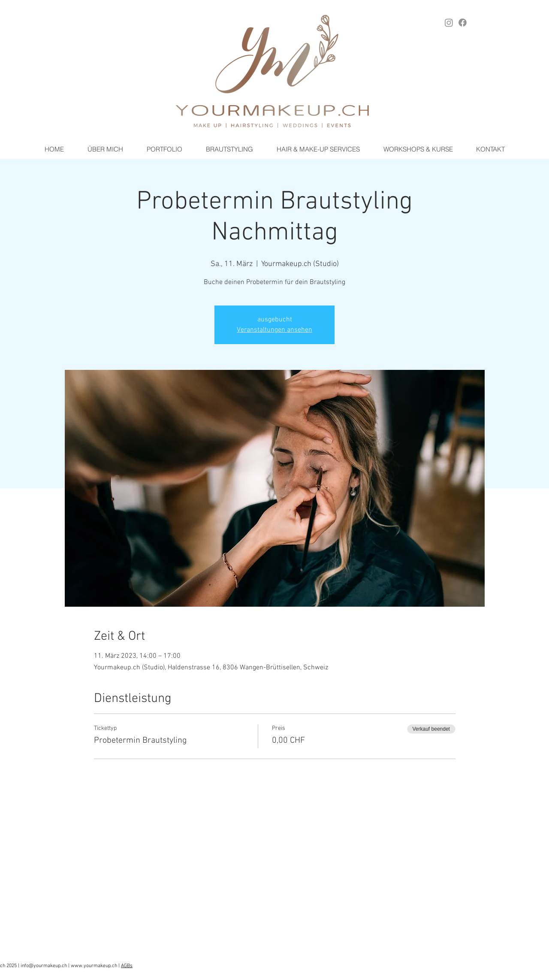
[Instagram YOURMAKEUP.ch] (449, 23)
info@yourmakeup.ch (44, 966)
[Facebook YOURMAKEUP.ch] (463, 23)
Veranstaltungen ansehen (274, 330)
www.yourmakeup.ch (94, 966)
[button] (229, 149)
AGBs (127, 966)
